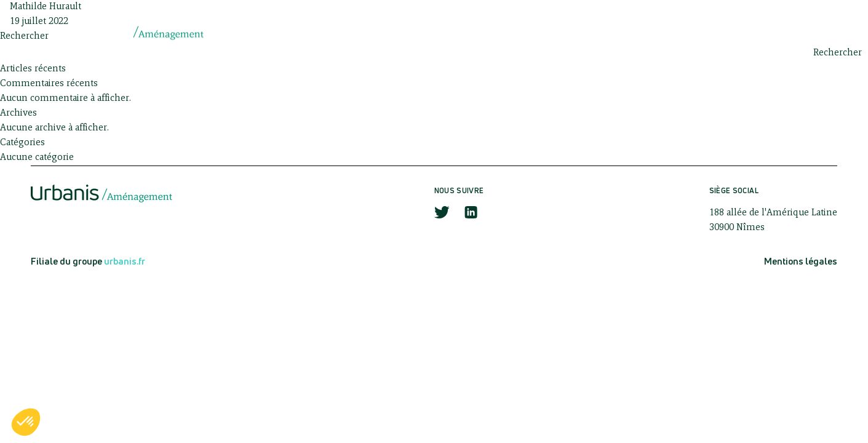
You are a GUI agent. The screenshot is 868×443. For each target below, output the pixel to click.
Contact (784, 32)
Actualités (604, 32)
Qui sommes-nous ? (403, 32)
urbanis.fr (125, 261)
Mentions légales (801, 261)
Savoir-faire (513, 32)
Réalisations (697, 32)
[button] (26, 422)
